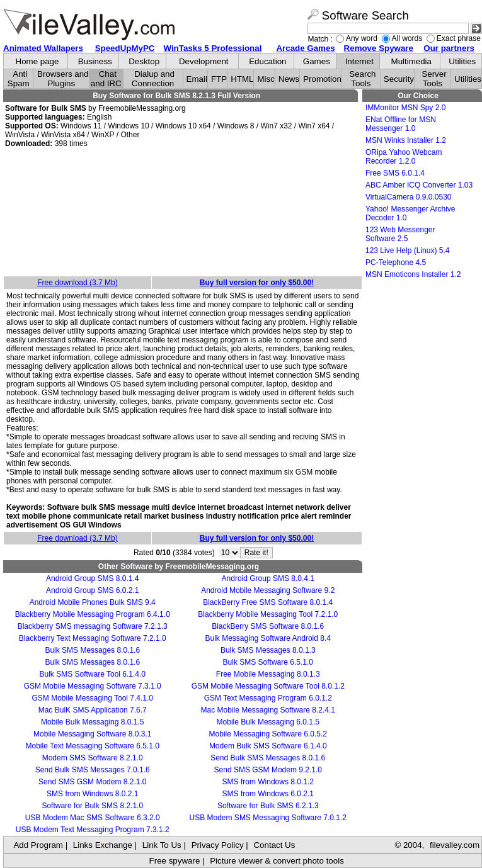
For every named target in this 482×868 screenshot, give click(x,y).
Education (267, 61)
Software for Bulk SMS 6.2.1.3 (268, 806)
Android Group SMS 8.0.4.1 (268, 578)
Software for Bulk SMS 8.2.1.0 (92, 806)
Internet (359, 61)
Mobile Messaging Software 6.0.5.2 (268, 734)
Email (197, 79)
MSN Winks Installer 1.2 (406, 140)
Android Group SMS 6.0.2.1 (92, 590)
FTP (219, 79)
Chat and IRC (106, 79)
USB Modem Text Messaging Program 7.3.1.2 (93, 830)
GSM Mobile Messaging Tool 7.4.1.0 (92, 698)
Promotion (322, 79)
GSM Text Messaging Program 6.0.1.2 (268, 698)
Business (95, 61)
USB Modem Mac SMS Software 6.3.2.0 (93, 818)
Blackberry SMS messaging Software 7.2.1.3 (93, 626)
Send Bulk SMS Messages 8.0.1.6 (268, 758)
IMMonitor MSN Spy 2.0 (405, 108)
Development (204, 61)
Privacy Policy (218, 845)
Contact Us (274, 845)
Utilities (462, 61)
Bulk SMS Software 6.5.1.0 (268, 662)
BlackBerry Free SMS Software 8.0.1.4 (268, 602)
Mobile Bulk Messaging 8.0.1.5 (92, 722)
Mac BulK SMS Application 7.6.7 (93, 710)
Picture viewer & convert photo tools (277, 861)
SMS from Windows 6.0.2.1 (268, 794)
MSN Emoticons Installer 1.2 (413, 274)
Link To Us (162, 845)
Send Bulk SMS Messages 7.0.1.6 (93, 770)
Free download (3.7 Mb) (77, 283)
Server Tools (434, 79)
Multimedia (411, 61)
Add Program (38, 845)
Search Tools (362, 79)
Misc (266, 79)
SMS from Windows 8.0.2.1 (92, 794)
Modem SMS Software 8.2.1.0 (93, 758)
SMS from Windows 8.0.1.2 (268, 782)
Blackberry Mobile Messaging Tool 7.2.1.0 (268, 614)
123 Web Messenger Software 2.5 (400, 234)
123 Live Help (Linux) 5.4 (407, 251)
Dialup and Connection (153, 79)
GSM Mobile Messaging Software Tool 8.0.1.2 (268, 686)
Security (399, 79)
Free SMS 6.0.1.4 (395, 173)
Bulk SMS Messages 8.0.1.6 (92, 650)
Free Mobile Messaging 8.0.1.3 (268, 674)
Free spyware (175, 861)
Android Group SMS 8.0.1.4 (92, 578)
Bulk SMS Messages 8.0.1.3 (268, 650)
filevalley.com (455, 845)
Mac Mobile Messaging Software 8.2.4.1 (268, 710)
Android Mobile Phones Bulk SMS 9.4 (93, 602)
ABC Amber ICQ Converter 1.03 (419, 185)
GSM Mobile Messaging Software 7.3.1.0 (93, 686)
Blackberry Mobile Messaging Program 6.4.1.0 (93, 614)
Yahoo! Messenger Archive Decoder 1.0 (410, 213)
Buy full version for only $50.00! (257, 283)
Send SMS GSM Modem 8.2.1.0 (92, 782)
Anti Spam (19, 79)
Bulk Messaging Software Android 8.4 (268, 638)
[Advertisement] (183, 213)
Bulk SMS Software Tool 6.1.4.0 (92, 674)
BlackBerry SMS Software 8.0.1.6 (268, 626)
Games (317, 61)
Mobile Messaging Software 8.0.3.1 (92, 734)
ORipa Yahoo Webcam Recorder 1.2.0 (404, 157)
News (289, 79)
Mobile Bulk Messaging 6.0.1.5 (268, 722)
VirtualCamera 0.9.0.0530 (409, 197)
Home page (37, 61)
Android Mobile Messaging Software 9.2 (268, 590)
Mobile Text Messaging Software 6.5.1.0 (92, 746)
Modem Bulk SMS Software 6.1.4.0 (268, 746)
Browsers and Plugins (63, 79)
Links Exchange (103, 845)
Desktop (144, 61)
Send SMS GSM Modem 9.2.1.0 (268, 770)
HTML (242, 79)
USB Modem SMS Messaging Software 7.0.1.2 (268, 818)
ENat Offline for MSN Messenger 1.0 (401, 124)
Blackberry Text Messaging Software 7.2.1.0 (93, 638)
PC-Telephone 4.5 (396, 262)
